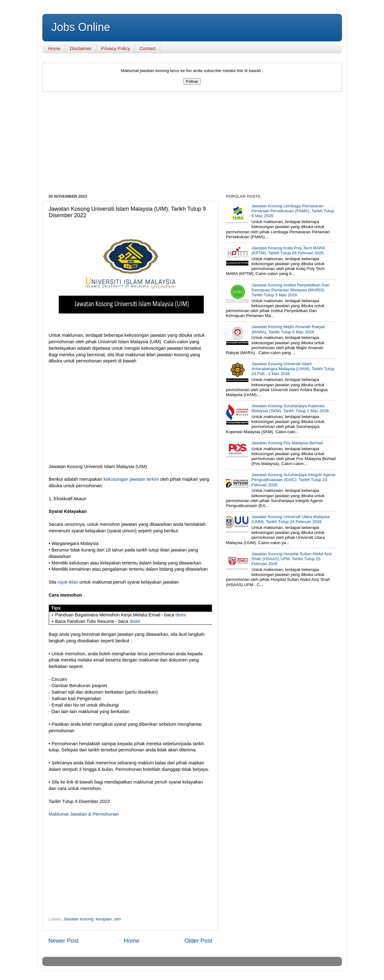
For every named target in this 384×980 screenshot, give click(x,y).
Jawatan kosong (78, 919)
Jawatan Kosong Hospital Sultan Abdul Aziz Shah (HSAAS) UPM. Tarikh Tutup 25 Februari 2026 (292, 559)
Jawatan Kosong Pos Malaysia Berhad (287, 443)
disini (181, 615)
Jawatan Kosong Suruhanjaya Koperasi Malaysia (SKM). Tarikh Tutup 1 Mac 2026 (290, 408)
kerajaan (104, 919)
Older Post (198, 941)
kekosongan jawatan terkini (131, 479)
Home (54, 48)
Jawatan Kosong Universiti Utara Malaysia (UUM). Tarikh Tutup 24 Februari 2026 (291, 519)
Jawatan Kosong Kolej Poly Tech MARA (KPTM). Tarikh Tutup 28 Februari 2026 (288, 250)
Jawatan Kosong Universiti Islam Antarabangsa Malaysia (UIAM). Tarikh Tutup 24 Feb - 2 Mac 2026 (293, 369)
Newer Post (64, 941)
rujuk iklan (68, 582)
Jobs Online (81, 27)
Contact (148, 48)
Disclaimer (81, 48)
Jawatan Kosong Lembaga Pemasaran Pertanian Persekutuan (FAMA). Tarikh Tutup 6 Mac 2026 (293, 211)
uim (117, 919)
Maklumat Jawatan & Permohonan (84, 814)
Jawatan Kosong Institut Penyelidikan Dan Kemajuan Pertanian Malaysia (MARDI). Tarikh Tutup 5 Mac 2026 (290, 290)
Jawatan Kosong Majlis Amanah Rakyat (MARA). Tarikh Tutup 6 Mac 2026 (288, 329)
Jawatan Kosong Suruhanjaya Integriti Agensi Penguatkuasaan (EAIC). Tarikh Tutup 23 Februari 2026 (293, 480)
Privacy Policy (115, 48)
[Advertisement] (192, 144)
